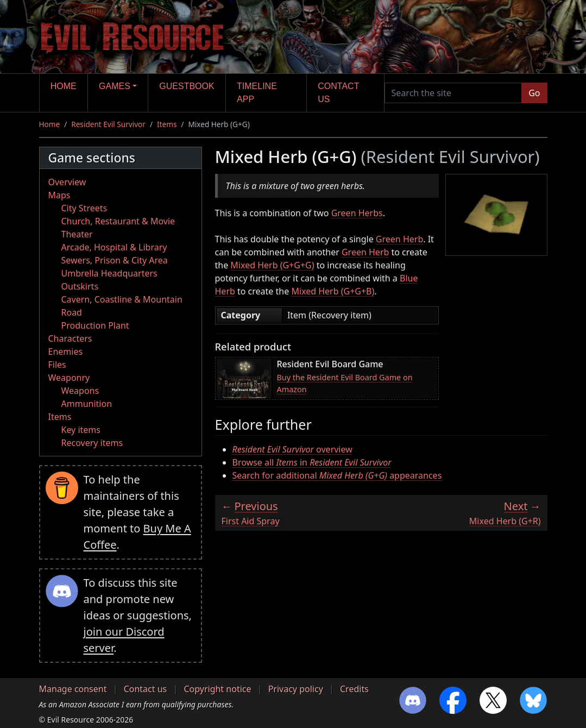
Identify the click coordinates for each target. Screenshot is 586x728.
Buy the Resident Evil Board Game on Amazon (345, 383)
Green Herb (399, 239)
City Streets (84, 208)
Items (167, 124)
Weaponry (69, 378)
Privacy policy (296, 689)
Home (64, 86)
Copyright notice (217, 689)
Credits (354, 689)
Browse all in (312, 462)
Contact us (338, 93)
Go (534, 93)
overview (292, 449)
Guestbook (187, 86)
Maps (59, 195)
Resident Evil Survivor (108, 124)
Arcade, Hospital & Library (114, 247)
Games (115, 86)
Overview (67, 182)
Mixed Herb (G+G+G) (272, 265)
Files (57, 365)
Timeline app (257, 93)
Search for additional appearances (337, 475)
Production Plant (95, 325)
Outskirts (80, 286)
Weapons (80, 391)
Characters (70, 338)
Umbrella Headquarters (109, 273)
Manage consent (73, 689)
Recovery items (92, 443)
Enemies (66, 352)
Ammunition (87, 404)
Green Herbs (357, 213)
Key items (81, 430)
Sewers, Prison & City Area (115, 260)
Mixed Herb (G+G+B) (333, 291)
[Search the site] (453, 93)
